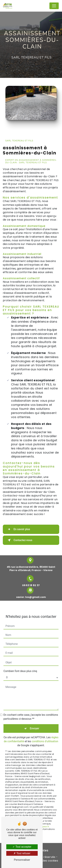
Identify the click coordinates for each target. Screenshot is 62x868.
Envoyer (34, 724)
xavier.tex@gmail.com (31, 593)
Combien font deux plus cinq (20, 667)
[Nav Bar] (54, 6)
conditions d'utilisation (45, 737)
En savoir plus (18, 529)
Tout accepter (22, 847)
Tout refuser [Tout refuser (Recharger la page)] (22, 853)
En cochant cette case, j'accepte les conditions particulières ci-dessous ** (31, 713)
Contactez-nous (19, 540)
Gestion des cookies (45, 861)
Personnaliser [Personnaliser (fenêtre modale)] (22, 860)
